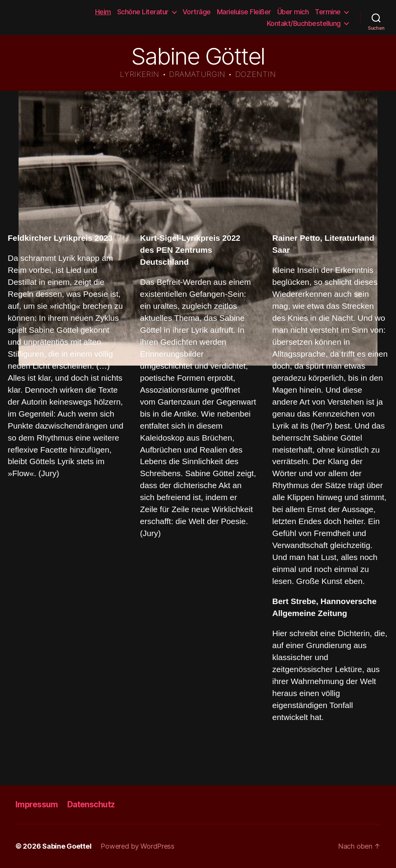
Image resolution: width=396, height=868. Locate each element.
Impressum (37, 804)
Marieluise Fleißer (244, 12)
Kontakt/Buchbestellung (304, 23)
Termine (328, 12)
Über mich (293, 12)
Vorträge (197, 12)
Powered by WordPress (137, 846)
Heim (103, 12)
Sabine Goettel (31, 18)
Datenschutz (91, 804)
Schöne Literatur (143, 12)
